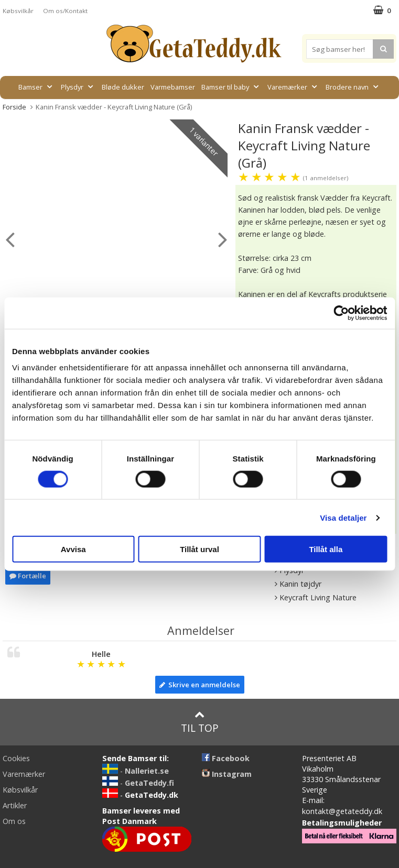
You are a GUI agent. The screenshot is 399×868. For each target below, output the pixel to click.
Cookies (16, 758)
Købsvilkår (18, 11)
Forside (14, 107)
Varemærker (293, 87)
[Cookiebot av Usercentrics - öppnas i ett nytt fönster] (341, 313)
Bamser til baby (231, 87)
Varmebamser (173, 87)
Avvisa (73, 549)
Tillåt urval (199, 549)
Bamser (36, 87)
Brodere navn (353, 87)
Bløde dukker (123, 87)
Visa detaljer (343, 517)
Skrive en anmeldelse (200, 685)
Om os (14, 821)
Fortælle (28, 576)
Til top (200, 722)
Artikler (15, 805)
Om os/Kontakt (65, 11)
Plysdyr (78, 87)
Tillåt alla (326, 549)
